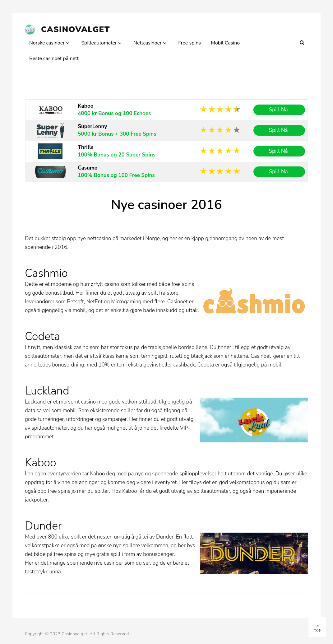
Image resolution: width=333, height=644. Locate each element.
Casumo (88, 168)
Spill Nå (279, 110)
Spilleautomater (99, 43)
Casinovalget (76, 29)
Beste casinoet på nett (54, 58)
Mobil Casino (225, 43)
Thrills (86, 147)
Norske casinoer (47, 43)
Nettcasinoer (148, 43)
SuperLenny (92, 126)
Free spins (190, 43)
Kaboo (86, 106)
